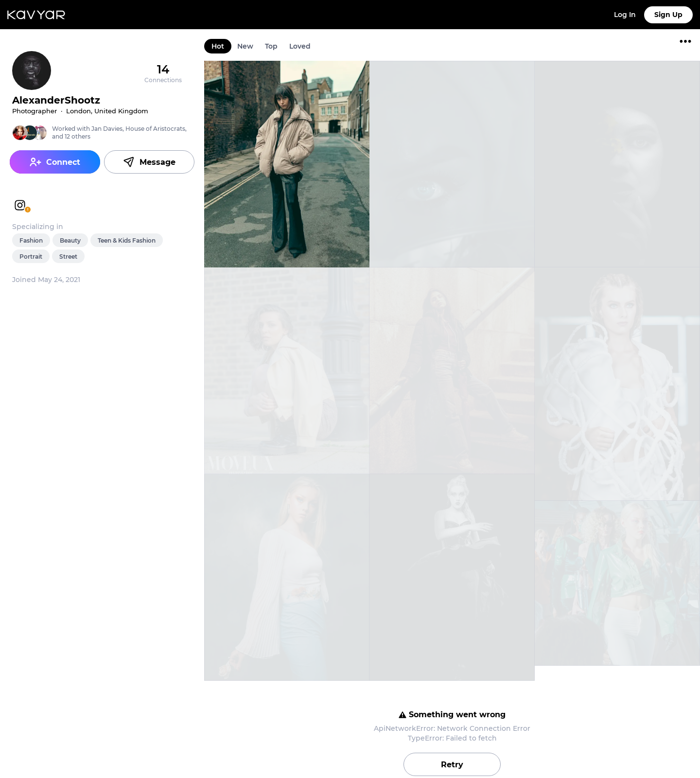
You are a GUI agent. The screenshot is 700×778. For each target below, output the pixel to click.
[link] (287, 164)
